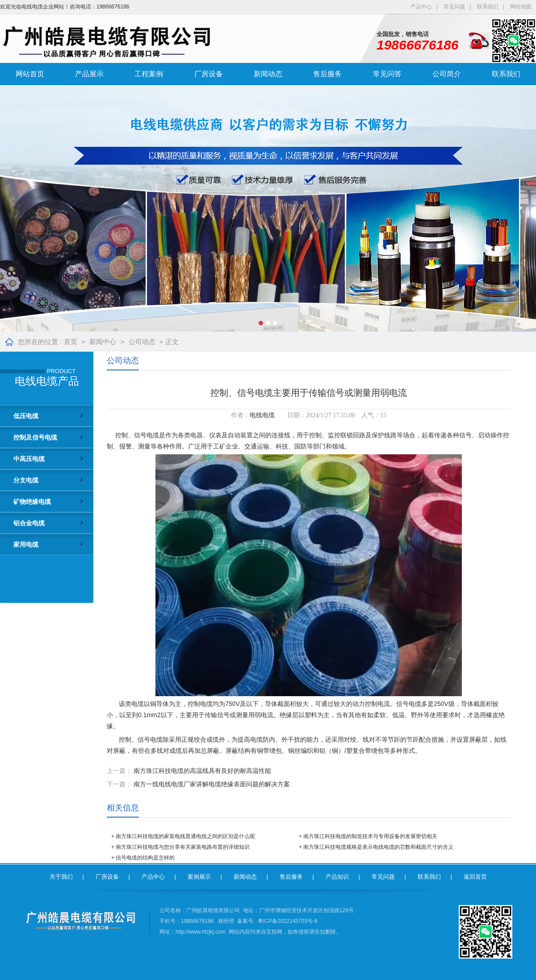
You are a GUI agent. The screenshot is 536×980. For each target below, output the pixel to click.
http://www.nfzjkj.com (201, 932)
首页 (71, 342)
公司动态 (142, 342)
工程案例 (149, 74)
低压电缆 (26, 416)
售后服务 (327, 74)
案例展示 (199, 877)
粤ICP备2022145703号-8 (287, 921)
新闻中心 (103, 342)
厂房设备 (209, 74)
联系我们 (488, 7)
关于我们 (61, 877)
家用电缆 (26, 544)
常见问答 (387, 74)
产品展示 (89, 74)
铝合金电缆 (29, 523)
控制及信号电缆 (35, 437)
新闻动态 (268, 74)
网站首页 (30, 74)
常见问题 (454, 7)
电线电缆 (262, 415)
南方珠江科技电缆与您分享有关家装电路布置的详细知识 (183, 847)
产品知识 (337, 877)
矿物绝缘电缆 (32, 502)
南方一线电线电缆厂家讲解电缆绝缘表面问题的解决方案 (212, 784)
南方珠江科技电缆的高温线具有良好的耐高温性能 (202, 771)
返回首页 (475, 877)
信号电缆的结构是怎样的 (145, 858)
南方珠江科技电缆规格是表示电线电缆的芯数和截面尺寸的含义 (378, 847)
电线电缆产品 (47, 381)
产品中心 (421, 7)
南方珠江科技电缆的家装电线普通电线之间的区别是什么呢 (185, 836)
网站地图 (521, 7)
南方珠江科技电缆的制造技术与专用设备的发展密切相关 (370, 836)
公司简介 (447, 74)
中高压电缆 (29, 459)
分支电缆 (26, 480)
